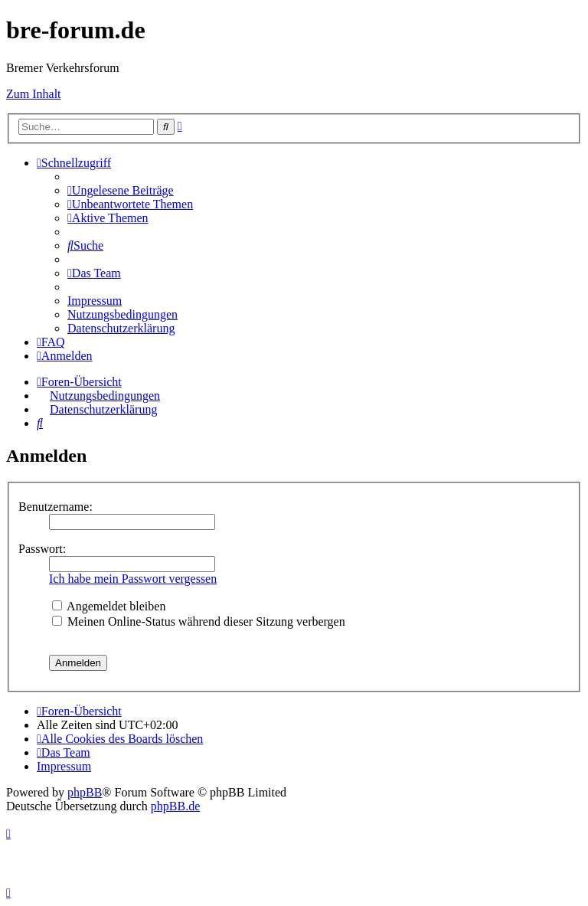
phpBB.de (175, 806)
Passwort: (42, 549)
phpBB (85, 792)
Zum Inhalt (34, 94)
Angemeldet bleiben (109, 606)
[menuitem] (121, 190)
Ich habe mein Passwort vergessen (133, 579)
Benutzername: (56, 507)
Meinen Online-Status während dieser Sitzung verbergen (199, 621)
